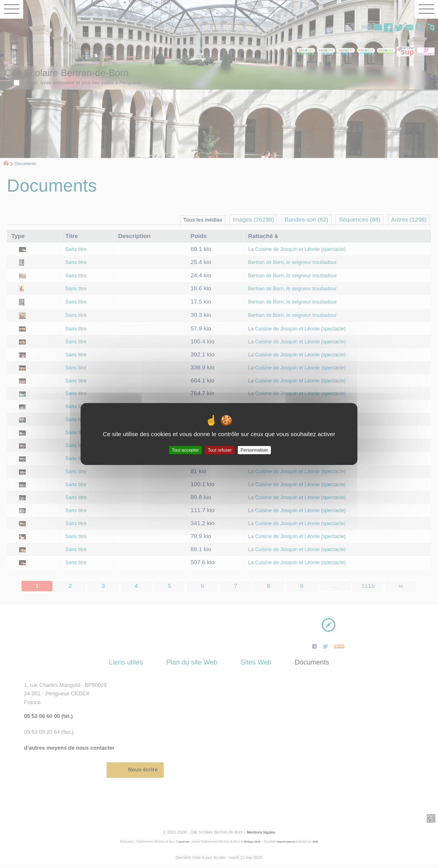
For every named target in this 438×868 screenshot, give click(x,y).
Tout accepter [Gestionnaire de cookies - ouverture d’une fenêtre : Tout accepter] (185, 450)
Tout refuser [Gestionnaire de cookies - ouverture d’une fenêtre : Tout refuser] (220, 450)
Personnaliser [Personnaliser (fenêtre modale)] (254, 450)
